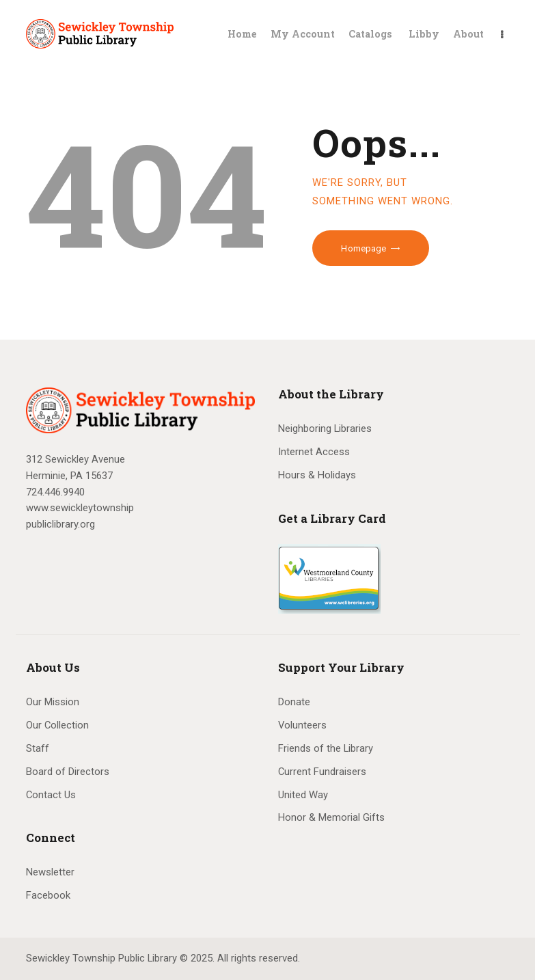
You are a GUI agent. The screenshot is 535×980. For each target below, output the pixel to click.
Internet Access (314, 452)
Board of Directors (68, 772)
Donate (294, 702)
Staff (38, 748)
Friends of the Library (326, 748)
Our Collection (57, 725)
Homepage (363, 248)
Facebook (48, 895)
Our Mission (53, 702)
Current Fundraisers (322, 772)
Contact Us (51, 795)
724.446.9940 (55, 492)
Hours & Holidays (317, 475)
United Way (303, 795)
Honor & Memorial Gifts (331, 817)
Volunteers (302, 725)
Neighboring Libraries (325, 428)
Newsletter (50, 872)
